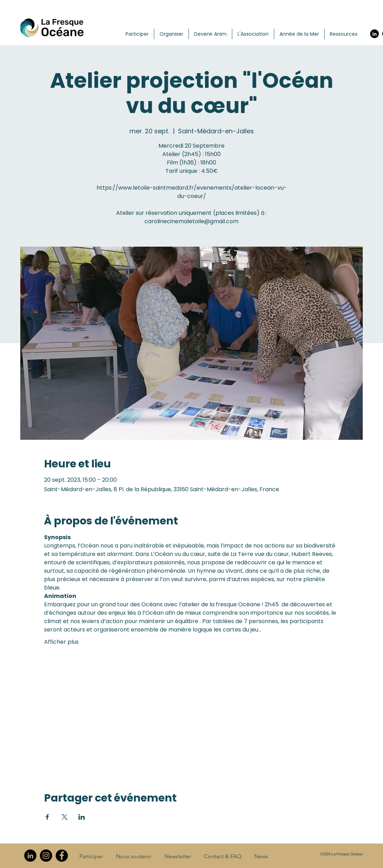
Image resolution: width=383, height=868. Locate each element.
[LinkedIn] (374, 34)
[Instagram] (46, 856)
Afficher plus (61, 642)
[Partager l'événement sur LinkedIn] (82, 817)
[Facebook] (62, 856)
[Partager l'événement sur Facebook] (47, 817)
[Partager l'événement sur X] (65, 817)
